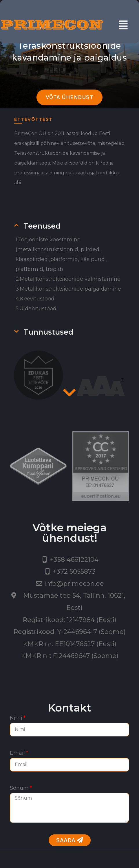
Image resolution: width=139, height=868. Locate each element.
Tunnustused (48, 332)
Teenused (42, 226)
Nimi (16, 718)
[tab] (75, 226)
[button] (70, 97)
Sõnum (19, 788)
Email (17, 753)
